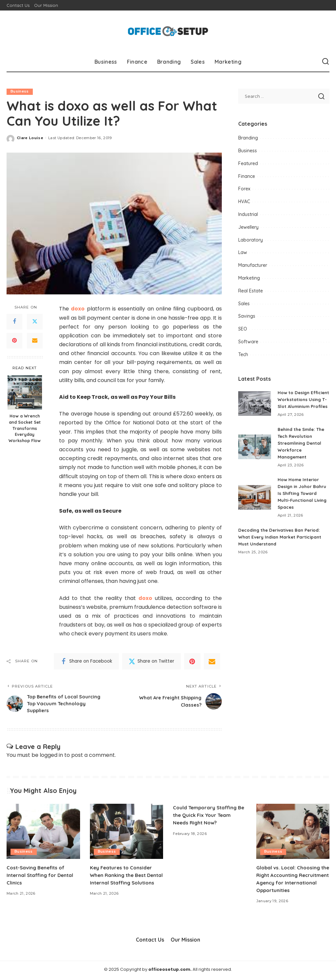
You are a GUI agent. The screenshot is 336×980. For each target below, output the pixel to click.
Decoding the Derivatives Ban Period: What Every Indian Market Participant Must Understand (282, 544)
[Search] (325, 62)
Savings (247, 316)
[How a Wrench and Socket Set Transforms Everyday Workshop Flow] (25, 392)
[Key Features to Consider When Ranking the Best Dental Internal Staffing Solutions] (127, 833)
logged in (51, 757)
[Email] (35, 341)
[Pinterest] (14, 341)
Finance (247, 176)
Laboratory (251, 240)
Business (20, 92)
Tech (243, 354)
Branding (248, 138)
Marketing (249, 278)
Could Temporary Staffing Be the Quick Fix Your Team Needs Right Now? (208, 817)
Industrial (248, 214)
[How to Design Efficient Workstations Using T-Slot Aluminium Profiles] (255, 407)
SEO (243, 329)
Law (243, 252)
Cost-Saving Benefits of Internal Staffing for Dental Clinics (42, 877)
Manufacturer (253, 265)
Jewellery (248, 227)
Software (248, 342)
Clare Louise (30, 138)
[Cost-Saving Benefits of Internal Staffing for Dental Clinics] (43, 833)
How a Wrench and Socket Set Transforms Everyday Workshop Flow (25, 428)
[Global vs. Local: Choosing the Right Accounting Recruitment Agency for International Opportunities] (293, 833)
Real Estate (251, 291)
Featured (248, 163)
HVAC (244, 202)
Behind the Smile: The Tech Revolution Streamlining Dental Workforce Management (303, 450)
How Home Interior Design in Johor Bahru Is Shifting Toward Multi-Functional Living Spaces (303, 500)
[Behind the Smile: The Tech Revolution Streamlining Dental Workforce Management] (255, 454)
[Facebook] (14, 322)
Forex (244, 189)
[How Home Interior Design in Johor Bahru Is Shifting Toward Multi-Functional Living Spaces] (255, 504)
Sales (244, 304)
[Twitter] (35, 322)
